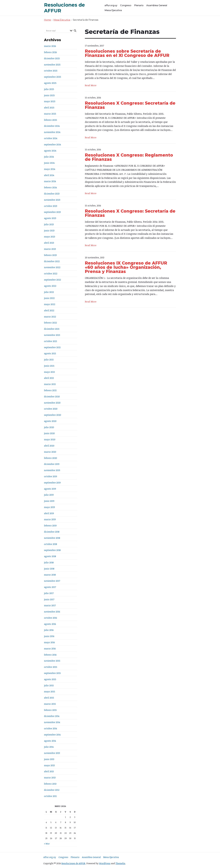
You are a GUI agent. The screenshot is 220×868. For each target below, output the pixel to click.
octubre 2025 (51, 71)
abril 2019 (49, 513)
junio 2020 (49, 433)
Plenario (139, 5)
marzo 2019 (50, 519)
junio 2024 (49, 163)
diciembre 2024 (52, 126)
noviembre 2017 (52, 581)
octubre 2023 (51, 206)
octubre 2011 (50, 796)
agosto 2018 (50, 556)
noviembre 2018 (52, 538)
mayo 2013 (49, 765)
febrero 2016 (50, 655)
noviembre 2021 (52, 335)
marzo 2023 (50, 249)
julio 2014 (49, 747)
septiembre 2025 (53, 77)
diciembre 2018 (52, 532)
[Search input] (57, 31)
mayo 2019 (49, 507)
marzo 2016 (50, 649)
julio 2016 (49, 630)
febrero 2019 (50, 526)
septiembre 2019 (52, 483)
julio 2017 (49, 593)
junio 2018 (49, 569)
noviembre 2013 (52, 753)
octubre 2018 (51, 544)
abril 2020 (49, 446)
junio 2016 (49, 636)
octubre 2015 (51, 667)
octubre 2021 (51, 341)
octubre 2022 (51, 274)
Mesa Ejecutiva (113, 10)
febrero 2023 (50, 255)
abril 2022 (49, 310)
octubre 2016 (51, 618)
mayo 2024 (50, 169)
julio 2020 (49, 427)
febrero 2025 (51, 120)
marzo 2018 (50, 575)
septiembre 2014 (52, 735)
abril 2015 (49, 698)
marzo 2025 (50, 114)
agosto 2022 (50, 286)
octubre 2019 (51, 476)
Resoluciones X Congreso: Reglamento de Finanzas (129, 157)
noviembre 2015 (52, 661)
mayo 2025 (50, 101)
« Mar (47, 844)
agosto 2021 (50, 353)
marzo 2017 (50, 605)
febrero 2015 (50, 710)
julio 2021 (49, 360)
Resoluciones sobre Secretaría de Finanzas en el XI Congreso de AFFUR (127, 53)
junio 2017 (49, 599)
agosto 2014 (50, 741)
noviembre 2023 (52, 200)
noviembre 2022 (52, 267)
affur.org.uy (111, 5)
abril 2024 (49, 175)
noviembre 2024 (52, 132)
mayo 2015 (50, 692)
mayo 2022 (50, 304)
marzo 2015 (50, 704)
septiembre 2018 (52, 550)
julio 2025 (49, 89)
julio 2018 (49, 562)
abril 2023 (49, 243)
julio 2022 (49, 292)
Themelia (120, 863)
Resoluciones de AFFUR (73, 863)
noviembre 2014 (52, 722)
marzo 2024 (50, 181)
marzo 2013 (50, 778)
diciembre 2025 (52, 58)
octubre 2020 (51, 409)
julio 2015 (49, 685)
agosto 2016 (50, 624)
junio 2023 (49, 231)
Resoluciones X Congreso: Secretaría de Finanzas (130, 105)
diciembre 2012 (52, 790)
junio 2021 (49, 366)
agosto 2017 (50, 587)
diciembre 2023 (52, 194)
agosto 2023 (50, 218)
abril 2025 (49, 108)
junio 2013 (49, 759)
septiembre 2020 (53, 415)
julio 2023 (49, 224)
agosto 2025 (50, 83)
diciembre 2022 (52, 261)
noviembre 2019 (52, 470)
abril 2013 (49, 771)
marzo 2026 (50, 46)
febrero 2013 (50, 784)
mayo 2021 (49, 372)
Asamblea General (157, 5)
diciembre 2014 (52, 716)
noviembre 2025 (52, 65)
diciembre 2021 (52, 329)
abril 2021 (49, 378)
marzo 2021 (50, 384)
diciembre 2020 (52, 397)
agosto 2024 (50, 151)
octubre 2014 (51, 728)
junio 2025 (49, 95)
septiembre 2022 (52, 280)
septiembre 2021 (52, 347)
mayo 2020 (50, 439)
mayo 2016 (49, 642)
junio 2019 (49, 501)
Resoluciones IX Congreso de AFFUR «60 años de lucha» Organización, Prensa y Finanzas (126, 267)
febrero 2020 (51, 458)
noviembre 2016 (52, 612)
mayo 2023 (50, 237)
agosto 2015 (50, 679)
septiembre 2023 (52, 212)
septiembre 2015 (52, 673)
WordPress (105, 863)
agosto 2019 (50, 489)
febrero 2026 (50, 52)
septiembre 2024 (52, 144)
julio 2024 (49, 157)
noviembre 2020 (52, 403)
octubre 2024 (51, 138)
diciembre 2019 (52, 464)
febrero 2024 (50, 187)
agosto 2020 (50, 421)
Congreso (126, 5)
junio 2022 (49, 298)
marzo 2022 (50, 317)
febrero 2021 (50, 390)
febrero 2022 (50, 323)
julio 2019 (49, 495)
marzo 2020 (50, 452)
